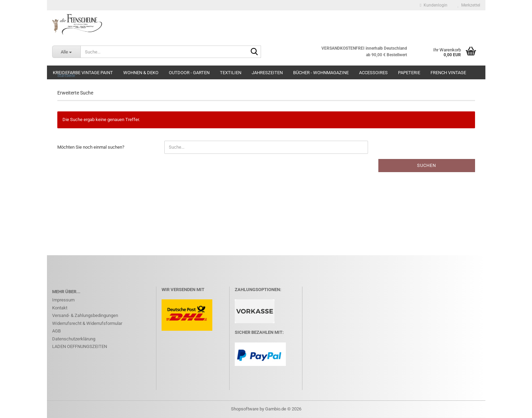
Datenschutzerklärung (74, 339)
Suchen (427, 165)
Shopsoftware (245, 409)
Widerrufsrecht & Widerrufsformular (87, 323)
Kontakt (60, 308)
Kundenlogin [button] (433, 5)
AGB (56, 331)
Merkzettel (469, 5)
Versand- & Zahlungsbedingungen (85, 315)
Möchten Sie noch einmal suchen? (91, 147)
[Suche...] (66, 52)
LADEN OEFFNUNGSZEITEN (80, 346)
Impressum (63, 300)
